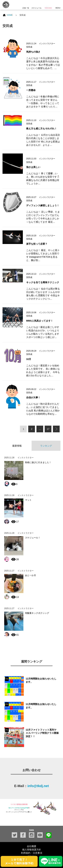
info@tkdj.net (38, 786)
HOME (10, 15)
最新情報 (17, 446)
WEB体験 (48, 5)
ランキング (46, 446)
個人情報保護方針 (32, 850)
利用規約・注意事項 (32, 853)
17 (48, 429)
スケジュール (36, 5)
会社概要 (32, 846)
